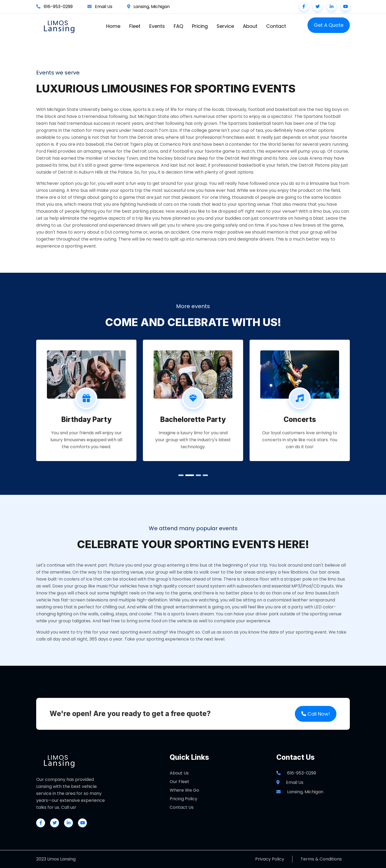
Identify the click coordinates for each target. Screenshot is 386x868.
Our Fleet (179, 782)
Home (113, 26)
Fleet (135, 26)
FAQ (178, 26)
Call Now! (316, 714)
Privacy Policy (270, 859)
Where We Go (184, 790)
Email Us (104, 7)
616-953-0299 (58, 7)
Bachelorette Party (193, 419)
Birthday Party (86, 419)
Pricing (200, 26)
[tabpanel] (86, 400)
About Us (179, 773)
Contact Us (182, 807)
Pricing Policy (183, 799)
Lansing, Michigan (152, 7)
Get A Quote (329, 25)
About (250, 26)
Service (225, 26)
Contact (276, 26)
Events (157, 26)
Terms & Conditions (321, 859)
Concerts (300, 419)
